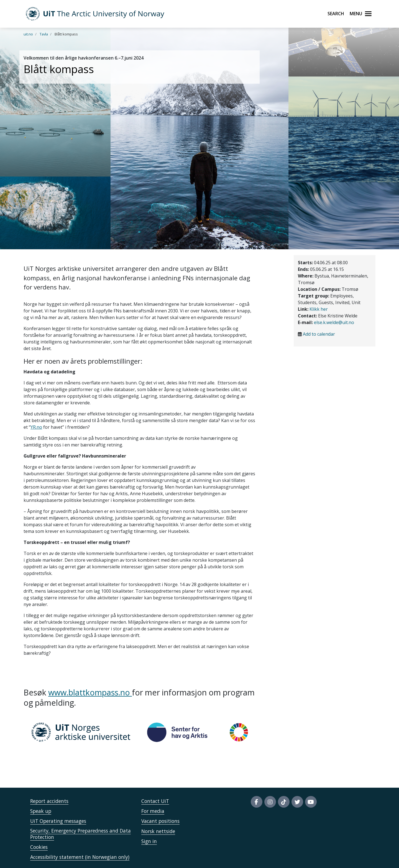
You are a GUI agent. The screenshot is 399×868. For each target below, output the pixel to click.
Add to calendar (319, 334)
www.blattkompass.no (90, 692)
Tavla (44, 34)
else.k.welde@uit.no (334, 322)
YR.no (36, 427)
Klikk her (319, 309)
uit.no (28, 34)
